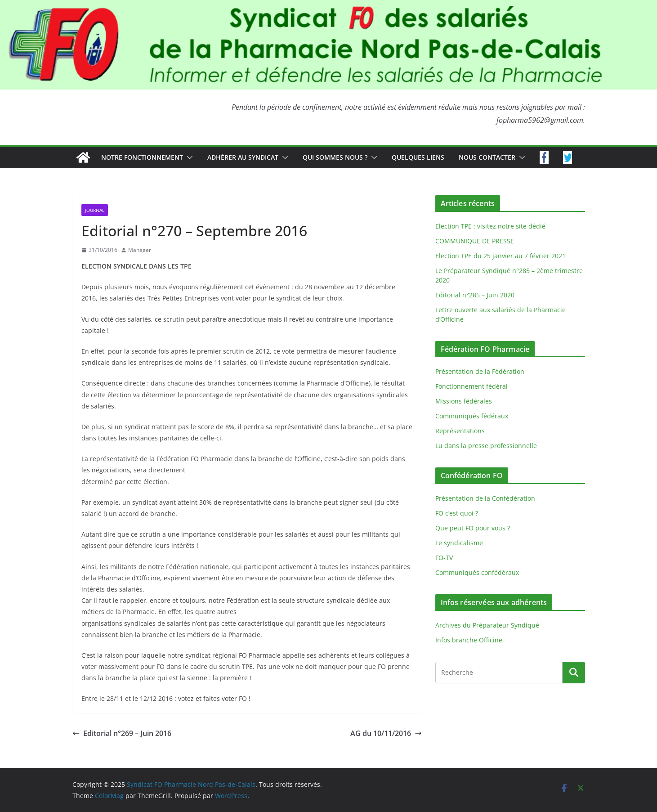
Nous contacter (487, 157)
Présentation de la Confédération (485, 498)
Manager (140, 250)
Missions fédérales (464, 401)
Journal (95, 210)
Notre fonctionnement (142, 157)
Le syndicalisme (459, 543)
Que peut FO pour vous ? (473, 528)
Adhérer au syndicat (243, 157)
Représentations (460, 431)
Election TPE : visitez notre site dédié (490, 226)
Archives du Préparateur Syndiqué (487, 625)
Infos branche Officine (469, 640)
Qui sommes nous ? (335, 157)
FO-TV (444, 558)
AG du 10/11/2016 (386, 733)
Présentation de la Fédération (480, 371)
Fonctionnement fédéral (472, 386)
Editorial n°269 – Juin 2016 (122, 733)
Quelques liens (418, 157)
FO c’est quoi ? (457, 513)
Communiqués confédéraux (477, 572)
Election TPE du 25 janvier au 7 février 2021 (501, 256)
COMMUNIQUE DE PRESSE (475, 241)
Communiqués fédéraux (472, 416)
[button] (188, 157)
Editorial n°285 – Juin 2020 (475, 295)
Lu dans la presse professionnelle (486, 446)
